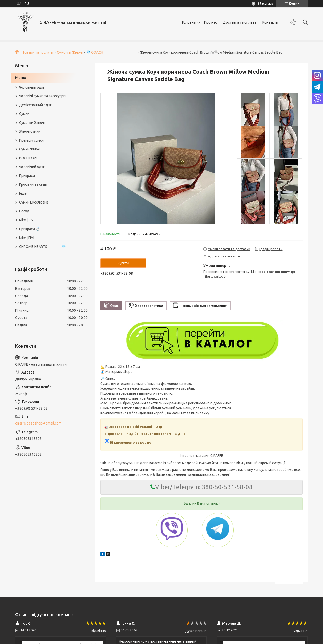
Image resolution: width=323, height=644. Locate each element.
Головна (189, 22)
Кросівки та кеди (33, 184)
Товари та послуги (38, 52)
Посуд (24, 211)
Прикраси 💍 (29, 229)
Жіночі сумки (30, 131)
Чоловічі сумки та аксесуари (42, 96)
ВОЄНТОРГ (28, 158)
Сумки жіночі (30, 149)
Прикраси (27, 176)
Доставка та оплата (240, 22)
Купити (123, 263)
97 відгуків (265, 3)
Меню (21, 78)
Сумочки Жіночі (70, 52)
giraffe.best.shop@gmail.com (38, 423)
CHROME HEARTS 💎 (42, 247)
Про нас (211, 22)
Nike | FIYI (27, 238)
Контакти (270, 22)
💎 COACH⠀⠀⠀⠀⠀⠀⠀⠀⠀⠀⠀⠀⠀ (111, 52)
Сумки (24, 114)
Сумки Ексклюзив (34, 202)
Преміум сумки (31, 140)
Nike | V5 (26, 220)
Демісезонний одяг (35, 105)
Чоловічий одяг (32, 87)
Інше (23, 193)
